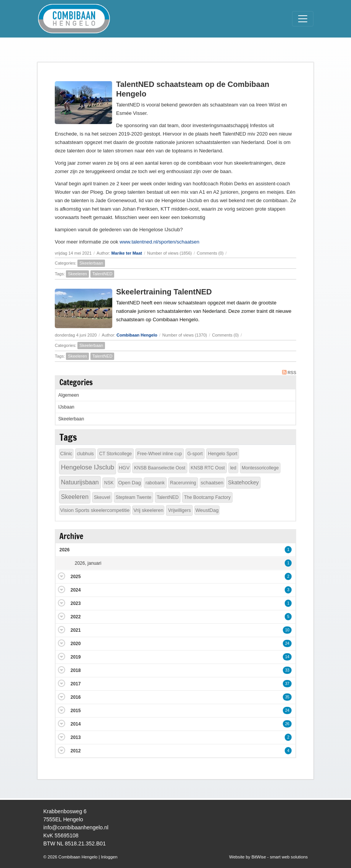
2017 (76, 684)
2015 (76, 711)
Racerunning (183, 483)
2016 (76, 697)
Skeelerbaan (91, 263)
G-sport (195, 454)
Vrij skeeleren (148, 510)
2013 (76, 737)
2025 (76, 577)
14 (287, 657)
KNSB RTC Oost (208, 468)
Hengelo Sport (223, 454)
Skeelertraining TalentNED (164, 292)
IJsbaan (66, 407)
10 (287, 630)
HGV (124, 468)
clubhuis (85, 454)
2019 (76, 657)
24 (287, 643)
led (233, 468)
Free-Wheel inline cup (160, 454)
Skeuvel (102, 497)
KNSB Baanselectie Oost (160, 468)
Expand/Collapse (62, 576)
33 (287, 670)
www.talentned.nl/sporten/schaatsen (159, 242)
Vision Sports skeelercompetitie (95, 510)
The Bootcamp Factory (207, 497)
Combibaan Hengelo (137, 335)
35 (287, 697)
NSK (109, 483)
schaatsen (212, 483)
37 (287, 684)
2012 (76, 751)
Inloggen (109, 857)
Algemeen (69, 395)
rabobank (155, 483)
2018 (76, 670)
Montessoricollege (260, 468)
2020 (76, 644)
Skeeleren (77, 274)
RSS (289, 372)
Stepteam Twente (134, 497)
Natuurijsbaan (80, 482)
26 (287, 724)
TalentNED (103, 274)
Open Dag (129, 483)
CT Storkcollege (116, 454)
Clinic (66, 454)
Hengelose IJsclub (88, 467)
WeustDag (207, 510)
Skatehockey (243, 482)
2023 (76, 603)
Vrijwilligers (179, 510)
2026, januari (88, 563)
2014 (76, 724)
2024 (76, 590)
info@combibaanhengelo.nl (76, 827)
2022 (76, 617)
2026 (65, 550)
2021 (76, 630)
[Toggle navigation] (303, 19)
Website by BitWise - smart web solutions (268, 857)
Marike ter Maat (127, 253)
